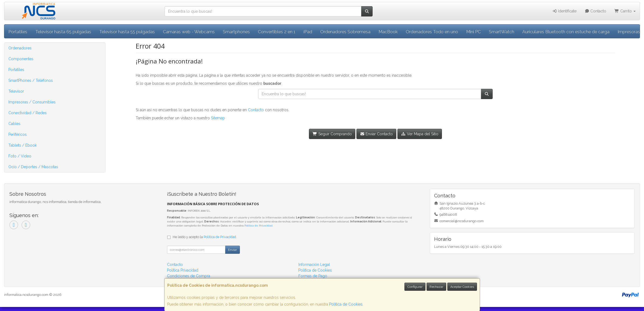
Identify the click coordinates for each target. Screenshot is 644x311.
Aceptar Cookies (462, 287)
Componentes (21, 59)
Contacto (596, 11)
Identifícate (564, 11)
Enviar (232, 250)
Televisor (16, 91)
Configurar (415, 287)
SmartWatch (502, 32)
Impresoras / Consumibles (32, 102)
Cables (14, 124)
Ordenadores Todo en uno (432, 32)
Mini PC (473, 32)
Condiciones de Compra (189, 276)
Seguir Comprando (332, 134)
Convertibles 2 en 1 (277, 32)
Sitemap (218, 118)
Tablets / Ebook (23, 145)
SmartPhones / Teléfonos (31, 80)
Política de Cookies (346, 304)
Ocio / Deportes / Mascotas (33, 167)
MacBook (388, 32)
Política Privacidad (183, 270)
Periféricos (18, 134)
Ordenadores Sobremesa (345, 32)
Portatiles (18, 32)
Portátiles (16, 70)
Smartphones (236, 32)
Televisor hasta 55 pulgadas (127, 32)
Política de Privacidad (258, 226)
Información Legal (314, 265)
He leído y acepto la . (205, 237)
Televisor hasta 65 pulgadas (63, 32)
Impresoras (629, 32)
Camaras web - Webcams (189, 32)
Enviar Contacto (376, 134)
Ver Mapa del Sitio (420, 134)
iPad (308, 32)
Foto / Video (20, 156)
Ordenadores (20, 48)
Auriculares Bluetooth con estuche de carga (566, 32)
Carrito (625, 11)
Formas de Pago (313, 276)
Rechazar (436, 287)
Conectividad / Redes (28, 113)
